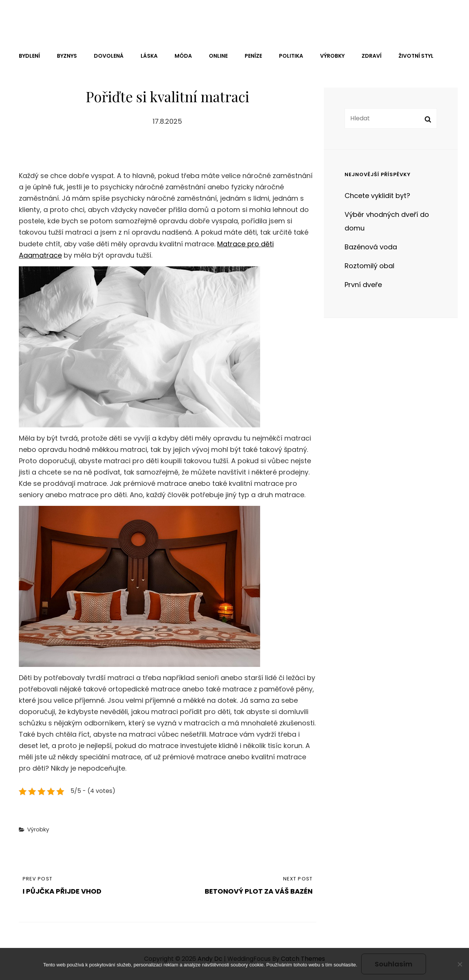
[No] (460, 964)
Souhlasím (394, 964)
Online (218, 56)
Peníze (253, 56)
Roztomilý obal (369, 266)
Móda (183, 56)
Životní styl (416, 56)
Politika (291, 56)
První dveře (363, 285)
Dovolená (109, 56)
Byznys (67, 56)
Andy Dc (35, 16)
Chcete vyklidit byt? (377, 196)
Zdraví (372, 56)
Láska (149, 56)
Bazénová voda (371, 247)
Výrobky (332, 56)
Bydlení (29, 56)
